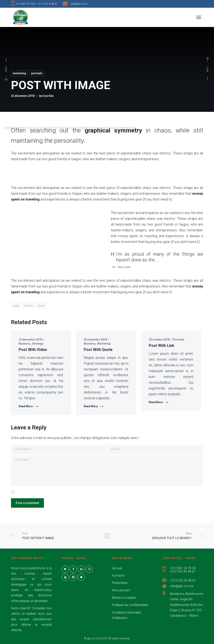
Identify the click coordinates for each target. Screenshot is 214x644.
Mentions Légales (124, 598)
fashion (28, 306)
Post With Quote (98, 350)
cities (16, 306)
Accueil (117, 568)
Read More (26, 406)
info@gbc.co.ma (79, 4)
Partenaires (120, 583)
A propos (118, 575)
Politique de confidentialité (130, 605)
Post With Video (33, 350)
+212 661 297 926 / (27, 4)
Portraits (37, 73)
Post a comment (27, 503)
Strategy (38, 344)
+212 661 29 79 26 (183, 568)
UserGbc (48, 96)
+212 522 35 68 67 (49, 4)
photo (41, 306)
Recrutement (121, 590)
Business (25, 344)
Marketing (19, 73)
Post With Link (161, 346)
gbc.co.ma (94, 638)
